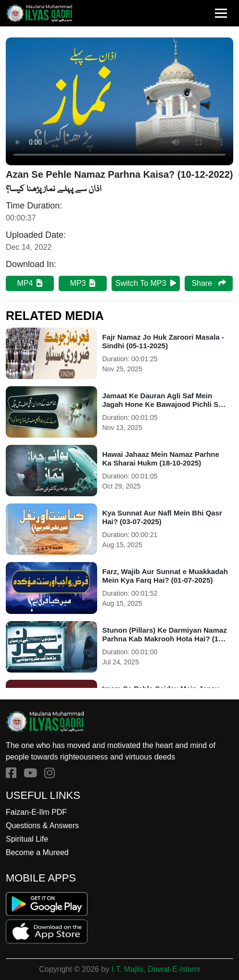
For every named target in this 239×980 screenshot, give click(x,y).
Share (208, 283)
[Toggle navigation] (221, 13)
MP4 (30, 283)
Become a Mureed (37, 852)
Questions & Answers (42, 826)
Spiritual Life (27, 839)
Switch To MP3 (146, 283)
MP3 (83, 283)
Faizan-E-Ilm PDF (36, 812)
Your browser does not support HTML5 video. (119, 101)
